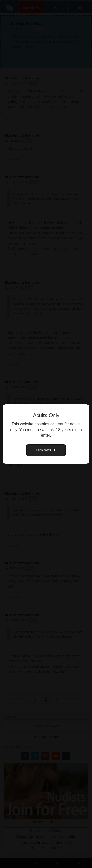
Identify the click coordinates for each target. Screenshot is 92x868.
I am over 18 (46, 450)
